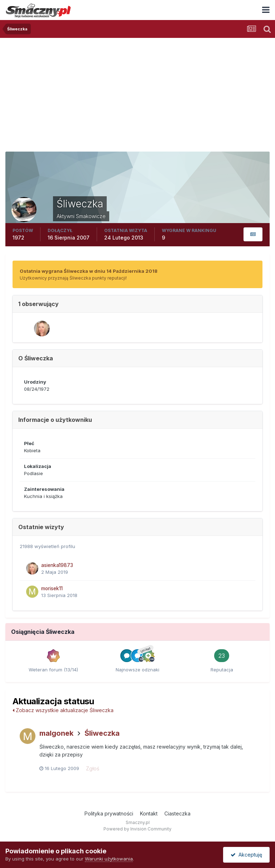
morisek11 (52, 588)
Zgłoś (93, 768)
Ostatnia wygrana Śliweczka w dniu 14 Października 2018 (89, 271)
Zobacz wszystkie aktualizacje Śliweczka (63, 710)
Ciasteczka (177, 813)
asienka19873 (57, 565)
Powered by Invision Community (137, 829)
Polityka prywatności (109, 813)
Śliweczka (102, 733)
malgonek (56, 733)
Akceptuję (246, 855)
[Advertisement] (137, 92)
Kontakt (149, 813)
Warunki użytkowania (109, 859)
